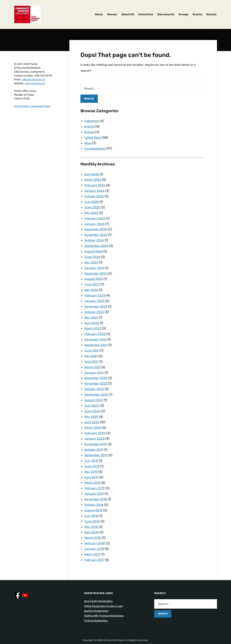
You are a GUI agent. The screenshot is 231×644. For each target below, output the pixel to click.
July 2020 (92, 397)
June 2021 (92, 343)
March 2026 (93, 178)
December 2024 (96, 226)
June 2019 (92, 455)
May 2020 (92, 407)
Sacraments (166, 14)
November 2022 (96, 301)
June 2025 (92, 205)
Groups (183, 14)
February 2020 (95, 423)
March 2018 (93, 524)
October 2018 (94, 493)
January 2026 (94, 189)
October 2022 (94, 306)
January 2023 (94, 296)
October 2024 (94, 237)
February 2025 (95, 216)
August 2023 (94, 274)
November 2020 (96, 375)
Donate (212, 14)
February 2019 (95, 477)
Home (99, 14)
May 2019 (91, 461)
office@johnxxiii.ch (33, 80)
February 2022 (95, 327)
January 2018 (94, 535)
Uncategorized (95, 148)
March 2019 (93, 471)
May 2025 (91, 210)
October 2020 (94, 381)
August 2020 (94, 391)
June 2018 (92, 509)
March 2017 (93, 540)
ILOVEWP (121, 631)
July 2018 (91, 503)
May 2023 (91, 285)
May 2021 (91, 349)
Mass (88, 142)
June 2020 (92, 402)
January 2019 (94, 482)
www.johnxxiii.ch (35, 83)
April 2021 (91, 354)
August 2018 (94, 498)
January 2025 (94, 221)
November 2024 (96, 232)
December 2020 (96, 370)
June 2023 (92, 280)
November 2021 (96, 333)
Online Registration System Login (103, 592)
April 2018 (92, 519)
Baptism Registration (96, 597)
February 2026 (95, 184)
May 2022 (91, 312)
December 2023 (96, 269)
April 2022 (92, 317)
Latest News (94, 137)
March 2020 (93, 418)
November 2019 (96, 434)
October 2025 (94, 194)
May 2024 (92, 258)
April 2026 (92, 173)
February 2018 (95, 530)
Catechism (146, 14)
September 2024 (97, 242)
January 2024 (94, 264)
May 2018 (91, 514)
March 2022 (93, 322)
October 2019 (94, 439)
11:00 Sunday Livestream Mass (32, 106)
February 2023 (95, 290)
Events (197, 14)
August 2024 (94, 248)
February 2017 (95, 546)
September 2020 (97, 386)
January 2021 (94, 365)
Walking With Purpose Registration (104, 602)
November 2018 (96, 487)
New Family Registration (98, 587)
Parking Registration (96, 607)
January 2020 (94, 429)
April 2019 (91, 466)
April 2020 (92, 413)
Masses (112, 14)
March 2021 (93, 359)
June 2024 (92, 253)
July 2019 (91, 450)
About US (128, 14)
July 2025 (92, 200)
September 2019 (96, 445)
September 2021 (96, 338)
